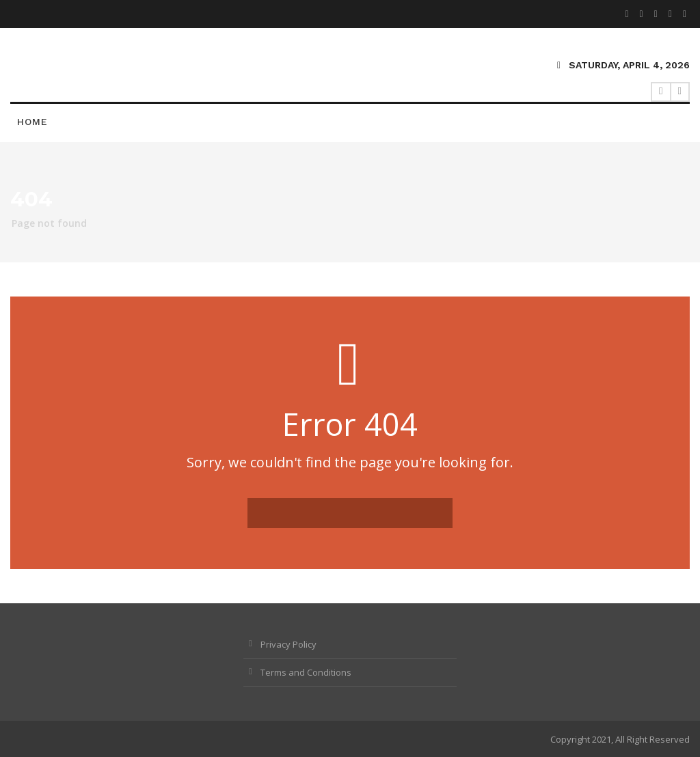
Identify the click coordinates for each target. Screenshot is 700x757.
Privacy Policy (288, 644)
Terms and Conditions (306, 672)
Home (32, 122)
